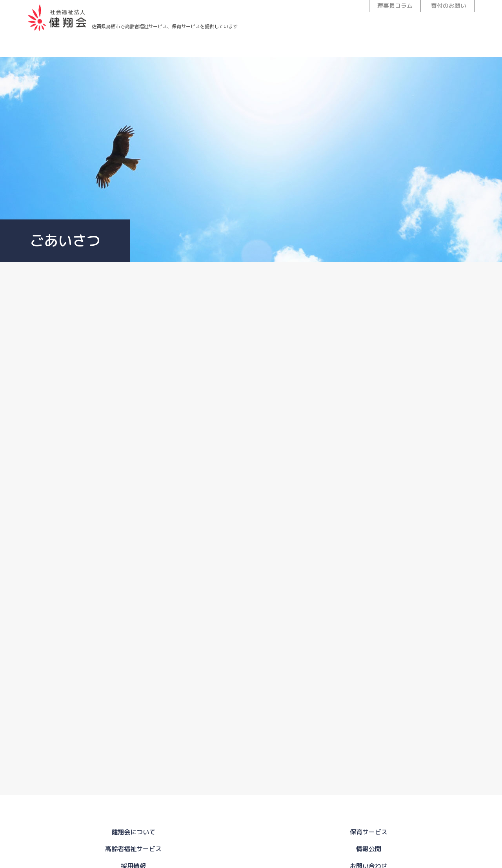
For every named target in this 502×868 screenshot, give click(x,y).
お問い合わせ (447, 53)
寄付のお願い (445, 7)
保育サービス (133, 47)
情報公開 (290, 49)
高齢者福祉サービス (212, 47)
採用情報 (369, 51)
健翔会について (55, 47)
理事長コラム (384, 7)
